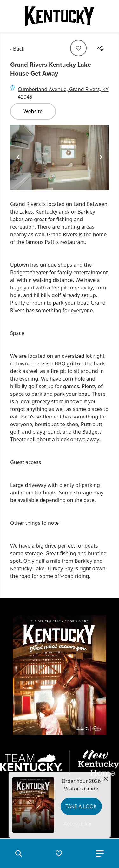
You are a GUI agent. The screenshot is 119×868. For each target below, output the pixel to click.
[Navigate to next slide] (101, 157)
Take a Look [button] (81, 806)
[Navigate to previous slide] (18, 157)
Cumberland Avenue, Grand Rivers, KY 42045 (63, 93)
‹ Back (17, 49)
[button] (18, 853)
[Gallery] (60, 157)
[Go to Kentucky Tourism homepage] (60, 16)
